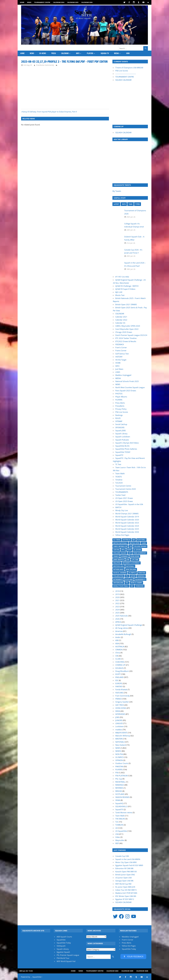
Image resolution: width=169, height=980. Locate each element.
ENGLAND (119, 677)
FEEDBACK (120, 344)
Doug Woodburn (122, 671)
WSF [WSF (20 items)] (132, 586)
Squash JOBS (121, 430)
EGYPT (118, 674)
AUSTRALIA (120, 647)
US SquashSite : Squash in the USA (129, 504)
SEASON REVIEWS (122, 797)
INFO (78, 53)
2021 (117, 600)
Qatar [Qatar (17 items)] (133, 576)
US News (43, 53)
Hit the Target (121, 360)
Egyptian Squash (63, 952)
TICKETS (119, 477)
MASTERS (119, 739)
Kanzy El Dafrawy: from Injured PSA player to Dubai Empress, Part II (50, 112)
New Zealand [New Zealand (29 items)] (131, 569)
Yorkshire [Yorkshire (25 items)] (140, 586)
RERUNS (119, 791)
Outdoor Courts (122, 763)
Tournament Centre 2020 (126, 489)
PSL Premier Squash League (68, 955)
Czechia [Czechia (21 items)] (116, 550)
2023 (117, 607)
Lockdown (120, 726)
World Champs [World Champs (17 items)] (136, 583)
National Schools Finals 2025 (127, 381)
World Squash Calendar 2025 (127, 529)
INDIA (118, 711)
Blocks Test (120, 295)
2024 (117, 610)
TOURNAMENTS (122, 492)
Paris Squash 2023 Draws (126, 391)
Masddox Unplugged (130, 937)
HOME (22, 2)
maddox (119, 730)
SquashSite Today (64, 943)
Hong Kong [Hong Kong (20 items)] (135, 556)
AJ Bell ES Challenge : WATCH (127, 286)
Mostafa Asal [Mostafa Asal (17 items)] (119, 566)
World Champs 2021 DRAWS (127, 514)
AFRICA (118, 622)
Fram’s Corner (121, 347)
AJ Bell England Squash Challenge (129, 625)
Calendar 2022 (121, 320)
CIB (117, 656)
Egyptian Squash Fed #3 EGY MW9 (129, 865)
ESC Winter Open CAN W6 (126, 896)
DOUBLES (119, 668)
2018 (117, 591)
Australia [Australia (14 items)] (127, 540)
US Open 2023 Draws (124, 501)
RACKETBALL (120, 782)
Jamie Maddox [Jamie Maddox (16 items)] (119, 560)
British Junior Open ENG (125, 875)
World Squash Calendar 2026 (127, 532)
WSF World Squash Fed (66, 961)
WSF (117, 843)
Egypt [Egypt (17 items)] (129, 550)
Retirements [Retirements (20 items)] (118, 579)
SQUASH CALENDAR (123, 80)
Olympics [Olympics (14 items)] (132, 573)
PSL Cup (119, 779)
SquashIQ (119, 803)
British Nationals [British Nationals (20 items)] (120, 543)
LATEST (116, 204)
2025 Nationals (122, 616)
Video (118, 837)
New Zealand (121, 745)
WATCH (118, 507)
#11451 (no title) (122, 277)
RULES (118, 418)
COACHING (120, 662)
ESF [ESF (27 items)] (130, 553)
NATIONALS (120, 742)
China (118, 653)
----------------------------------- (126, 74)
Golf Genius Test (122, 354)
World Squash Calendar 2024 (127, 526)
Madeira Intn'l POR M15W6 (126, 893)
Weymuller (120, 840)
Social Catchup (121, 424)
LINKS (118, 372)
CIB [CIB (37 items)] (131, 546)
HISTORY (119, 357)
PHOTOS (119, 394)
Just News (119, 369)
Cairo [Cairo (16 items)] (144, 543)
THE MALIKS (120, 819)
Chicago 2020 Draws (124, 332)
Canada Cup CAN (122, 856)
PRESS (54, 53)
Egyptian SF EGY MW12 (125, 899)
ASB (117, 640)
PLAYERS (90, 53)
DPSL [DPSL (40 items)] (123, 550)
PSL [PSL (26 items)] (127, 576)
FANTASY (119, 686)
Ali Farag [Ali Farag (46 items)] (117, 540)
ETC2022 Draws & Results (126, 341)
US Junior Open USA (123, 878)
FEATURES (119, 693)
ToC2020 (119, 483)
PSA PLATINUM (121, 776)
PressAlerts (120, 406)
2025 (117, 613)
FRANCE (119, 699)
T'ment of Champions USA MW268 (129, 68)
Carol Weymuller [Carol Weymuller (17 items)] (120, 546)
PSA (117, 773)
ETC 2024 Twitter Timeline (126, 338)
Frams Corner (121, 350)
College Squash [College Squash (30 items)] (140, 546)
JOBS (128, 53)
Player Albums (121, 397)
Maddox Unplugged (123, 375)
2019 (117, 594)
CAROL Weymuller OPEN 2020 (128, 326)
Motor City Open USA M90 (126, 862)
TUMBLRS (119, 825)
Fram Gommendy (123, 696)
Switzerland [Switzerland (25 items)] (118, 583)
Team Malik (120, 473)
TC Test (118, 464)
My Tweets (117, 191)
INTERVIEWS (120, 714)
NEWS (29, 2)
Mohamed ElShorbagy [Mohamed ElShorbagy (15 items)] (131, 563)
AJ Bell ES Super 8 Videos (125, 289)
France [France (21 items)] (116, 556)
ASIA (117, 643)
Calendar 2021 (121, 317)
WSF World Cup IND (123, 884)
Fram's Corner (128, 940)
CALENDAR (65, 53)
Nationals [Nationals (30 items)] (130, 566)
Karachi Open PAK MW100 (126, 872)
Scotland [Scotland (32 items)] (129, 579)
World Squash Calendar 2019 (127, 517)
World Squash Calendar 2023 (127, 523)
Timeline (119, 480)
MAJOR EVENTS (121, 733)
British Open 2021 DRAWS (126, 304)
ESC (117, 680)
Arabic (118, 637)
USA (117, 834)
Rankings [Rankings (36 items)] (141, 576)
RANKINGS (120, 785)
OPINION (119, 760)
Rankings (119, 415)
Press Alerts (120, 403)
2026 (117, 619)
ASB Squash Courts (64, 937)
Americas (119, 631)
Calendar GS (120, 323)
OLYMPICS (120, 757)
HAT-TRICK (120, 705)
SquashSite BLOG (122, 446)
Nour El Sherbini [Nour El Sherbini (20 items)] (120, 573)
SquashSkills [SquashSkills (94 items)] (140, 579)
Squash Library (121, 434)
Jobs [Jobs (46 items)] (128, 560)
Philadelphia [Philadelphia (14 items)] (118, 576)
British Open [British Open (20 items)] (135, 543)
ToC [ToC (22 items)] (127, 583)
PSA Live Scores (122, 71)
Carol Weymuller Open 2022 (127, 329)
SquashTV (119, 455)
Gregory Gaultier (122, 702)
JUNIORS (119, 720)
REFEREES (119, 788)
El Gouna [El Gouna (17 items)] (137, 550)
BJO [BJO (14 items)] (134, 540)
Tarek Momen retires (124, 812)
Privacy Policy (121, 409)
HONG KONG (121, 708)
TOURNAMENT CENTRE (125, 77)
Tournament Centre (42, 2)
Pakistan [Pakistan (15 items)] (142, 573)
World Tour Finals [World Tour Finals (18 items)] (121, 586)
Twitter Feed (120, 495)
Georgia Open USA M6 (124, 881)
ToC (117, 822)
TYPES (138, 204)
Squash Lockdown (123, 437)
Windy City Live (122, 510)
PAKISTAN (119, 766)
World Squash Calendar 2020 (127, 520)
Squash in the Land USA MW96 (128, 859)
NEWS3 (118, 751)
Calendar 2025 (73, 2)
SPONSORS (120, 427)
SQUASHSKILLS (121, 806)
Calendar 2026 (87, 2)
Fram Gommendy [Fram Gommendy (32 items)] (140, 553)
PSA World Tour (63, 958)
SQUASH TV (105, 53)
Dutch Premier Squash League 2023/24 (131, 335)
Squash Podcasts (122, 440)
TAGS (130, 204)
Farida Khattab (121, 689)
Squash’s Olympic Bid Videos (127, 443)
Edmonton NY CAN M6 (124, 868)
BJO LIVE (119, 292)
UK (117, 828)
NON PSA (119, 754)
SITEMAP (119, 421)
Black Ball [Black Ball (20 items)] (141, 540)
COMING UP (120, 665)
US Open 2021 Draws (124, 498)
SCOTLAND (120, 794)
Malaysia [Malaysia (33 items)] (117, 563)
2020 (117, 597)
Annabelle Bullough (123, 634)
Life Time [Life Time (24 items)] (135, 560)
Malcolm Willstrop (123, 736)
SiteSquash (61, 946)
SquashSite (61, 940)
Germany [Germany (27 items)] (125, 556)
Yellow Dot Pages (122, 535)
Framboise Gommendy (45, 65)
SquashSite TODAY (123, 452)
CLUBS (118, 659)
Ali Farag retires (122, 628)
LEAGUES (119, 723)
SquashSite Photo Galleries (126, 449)
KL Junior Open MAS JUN (125, 887)
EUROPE (119, 683)
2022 (117, 603)
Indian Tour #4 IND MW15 (126, 890)
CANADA (119, 650)
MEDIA (116, 53)
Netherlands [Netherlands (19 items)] (118, 569)
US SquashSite (121, 831)
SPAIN (118, 800)
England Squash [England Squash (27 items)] (120, 553)
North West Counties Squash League (130, 387)
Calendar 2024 (59, 2)
